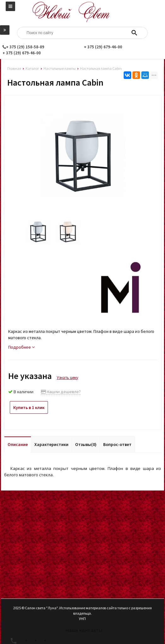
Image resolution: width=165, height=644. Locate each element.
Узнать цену (68, 378)
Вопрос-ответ (117, 444)
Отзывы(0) (86, 444)
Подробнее (21, 347)
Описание (18, 444)
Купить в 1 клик (29, 407)
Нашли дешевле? (61, 392)
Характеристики (51, 444)
